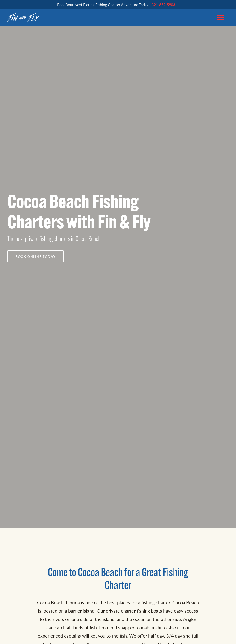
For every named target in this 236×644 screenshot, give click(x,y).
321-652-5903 (163, 5)
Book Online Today (35, 256)
